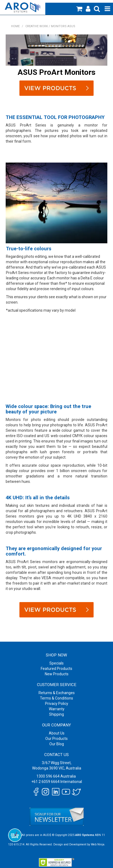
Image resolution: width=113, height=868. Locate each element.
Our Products (56, 739)
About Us (57, 733)
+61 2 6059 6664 (45, 782)
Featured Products (56, 669)
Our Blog (57, 744)
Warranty (57, 709)
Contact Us (56, 755)
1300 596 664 (48, 776)
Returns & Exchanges (57, 693)
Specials (56, 663)
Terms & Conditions (56, 698)
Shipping (56, 714)
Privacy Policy (57, 704)
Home (15, 26)
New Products (57, 674)
